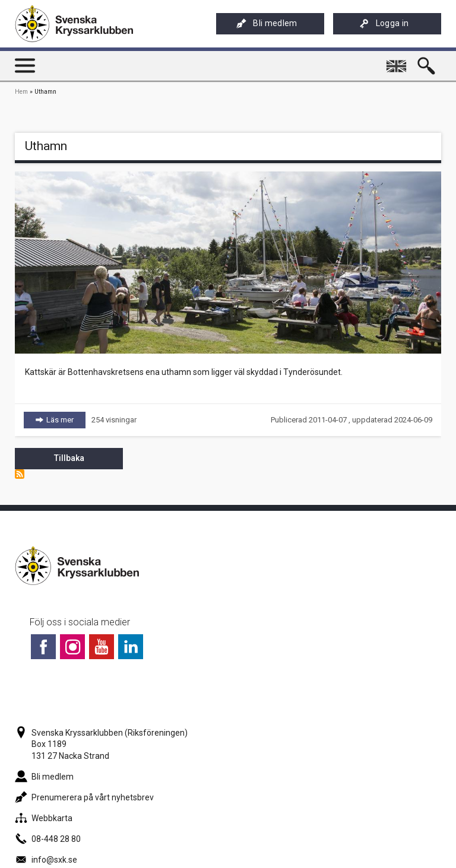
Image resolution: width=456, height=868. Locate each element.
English (398, 61)
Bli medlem (267, 23)
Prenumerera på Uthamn (20, 474)
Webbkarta (44, 818)
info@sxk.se (46, 860)
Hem (21, 92)
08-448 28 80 (48, 839)
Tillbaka (69, 458)
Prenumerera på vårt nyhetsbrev (84, 797)
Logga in (384, 23)
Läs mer (66, 419)
